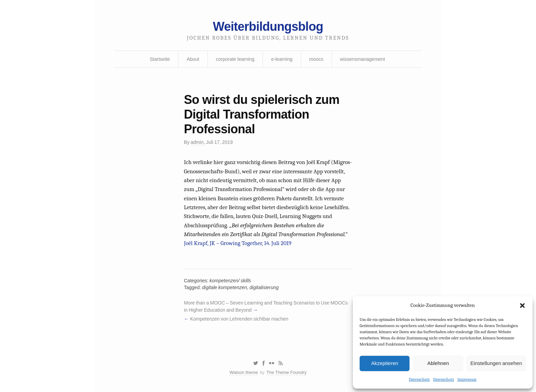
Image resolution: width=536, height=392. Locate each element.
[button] (522, 306)
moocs (316, 59)
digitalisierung (264, 287)
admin (197, 142)
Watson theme (244, 372)
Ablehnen (438, 363)
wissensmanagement (363, 59)
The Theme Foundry (286, 372)
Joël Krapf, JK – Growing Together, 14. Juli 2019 (238, 243)
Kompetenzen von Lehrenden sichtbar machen (239, 319)
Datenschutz (419, 379)
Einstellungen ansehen (496, 363)
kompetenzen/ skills (230, 281)
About (193, 59)
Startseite (160, 59)
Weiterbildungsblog (268, 26)
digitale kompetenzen (225, 287)
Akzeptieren (385, 363)
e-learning (282, 59)
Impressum (467, 379)
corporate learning (235, 59)
